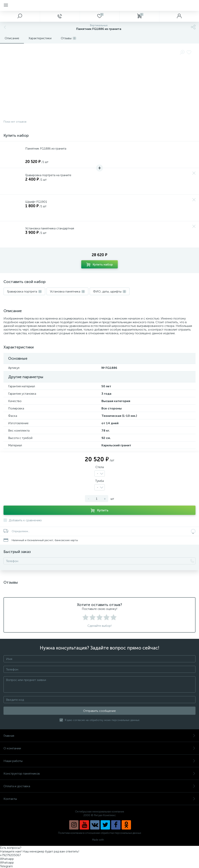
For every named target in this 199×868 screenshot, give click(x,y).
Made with (100, 840)
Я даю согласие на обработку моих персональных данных (102, 720)
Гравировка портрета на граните (48, 175)
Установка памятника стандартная (50, 228)
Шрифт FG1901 (36, 202)
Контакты (99, 799)
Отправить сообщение (99, 711)
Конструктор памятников (99, 774)
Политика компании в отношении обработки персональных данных (100, 833)
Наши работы (99, 761)
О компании (99, 748)
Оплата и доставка (99, 786)
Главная (99, 736)
